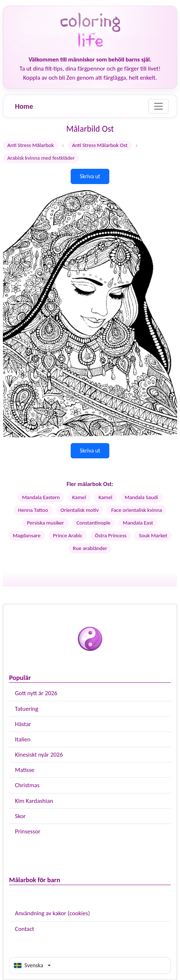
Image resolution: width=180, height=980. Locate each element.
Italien (23, 739)
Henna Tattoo (33, 510)
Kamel (79, 497)
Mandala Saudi (141, 497)
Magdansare (27, 535)
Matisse (25, 770)
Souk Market (153, 535)
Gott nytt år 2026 (36, 693)
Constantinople (93, 523)
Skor (20, 816)
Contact (25, 929)
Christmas (27, 785)
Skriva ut (90, 176)
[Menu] (159, 106)
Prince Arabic (68, 535)
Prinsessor (28, 831)
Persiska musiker (46, 523)
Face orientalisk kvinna (136, 510)
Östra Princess (111, 535)
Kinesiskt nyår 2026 (39, 755)
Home (24, 106)
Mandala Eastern (41, 497)
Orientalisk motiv (80, 510)
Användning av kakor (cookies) (52, 913)
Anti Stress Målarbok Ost (100, 145)
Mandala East (138, 523)
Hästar (23, 724)
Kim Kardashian (34, 801)
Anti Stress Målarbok (31, 145)
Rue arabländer (90, 548)
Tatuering (27, 709)
